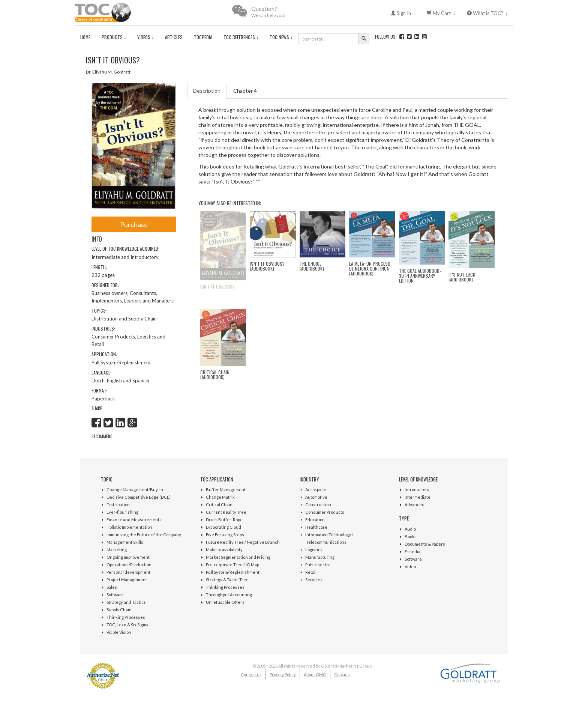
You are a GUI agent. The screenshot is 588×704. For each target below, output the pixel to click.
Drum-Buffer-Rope (224, 520)
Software (115, 595)
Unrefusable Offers (225, 602)
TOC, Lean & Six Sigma (127, 625)
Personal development (128, 572)
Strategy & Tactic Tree (227, 580)
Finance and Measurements (134, 520)
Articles (174, 37)
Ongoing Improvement (128, 557)
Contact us (251, 675)
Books (411, 536)
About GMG (315, 675)
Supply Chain (119, 610)
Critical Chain (219, 505)
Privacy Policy (283, 675)
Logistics (314, 550)
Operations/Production (129, 565)
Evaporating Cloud (223, 527)
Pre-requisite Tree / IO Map (232, 565)
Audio (410, 529)
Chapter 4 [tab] (245, 91)
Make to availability (224, 550)
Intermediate (418, 497)
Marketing (117, 550)
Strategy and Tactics (126, 602)
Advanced (415, 505)
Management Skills (125, 542)
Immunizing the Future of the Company (144, 535)
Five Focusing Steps (225, 535)
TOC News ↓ (281, 37)
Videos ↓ (145, 37)
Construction (318, 505)
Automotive (316, 497)
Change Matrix (220, 497)
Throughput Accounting (229, 595)
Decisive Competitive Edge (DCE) (139, 497)
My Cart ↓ (441, 13)
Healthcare (316, 527)
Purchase (134, 224)
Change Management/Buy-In (135, 490)
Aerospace (316, 490)
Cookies (342, 675)
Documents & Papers (425, 544)
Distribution (118, 505)
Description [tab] (207, 91)
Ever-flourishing (122, 512)
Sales (112, 587)
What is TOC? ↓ (487, 13)
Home (85, 37)
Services (314, 580)
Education (315, 520)
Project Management (127, 580)
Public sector (318, 565)
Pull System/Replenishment (233, 572)
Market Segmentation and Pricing (238, 557)
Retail (311, 572)
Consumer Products (325, 512)
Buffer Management (226, 490)
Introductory (417, 490)
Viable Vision (119, 632)
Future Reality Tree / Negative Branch (243, 542)
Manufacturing (320, 557)
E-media (412, 551)
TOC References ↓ (241, 37)
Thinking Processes (126, 617)
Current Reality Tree (226, 512)
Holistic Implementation (129, 527)
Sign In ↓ (403, 13)
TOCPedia (203, 37)
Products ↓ (114, 37)
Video (410, 566)
